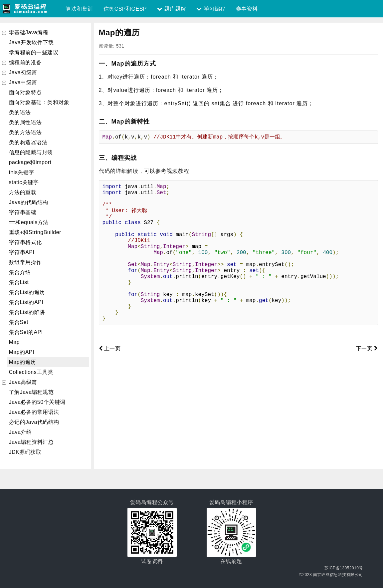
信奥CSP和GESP (125, 9)
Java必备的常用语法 (34, 412)
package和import (30, 162)
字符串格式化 (25, 242)
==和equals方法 (29, 222)
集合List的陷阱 (27, 312)
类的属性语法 (25, 122)
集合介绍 (20, 272)
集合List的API (26, 302)
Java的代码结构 (29, 202)
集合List (19, 282)
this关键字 (22, 172)
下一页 (367, 356)
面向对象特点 (25, 92)
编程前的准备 (25, 62)
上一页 (110, 356)
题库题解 (172, 9)
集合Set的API (26, 332)
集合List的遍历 (27, 292)
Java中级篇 (23, 82)
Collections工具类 (31, 372)
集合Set (19, 322)
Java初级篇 (23, 72)
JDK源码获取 (25, 452)
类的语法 (20, 112)
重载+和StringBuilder (35, 232)
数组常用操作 (25, 262)
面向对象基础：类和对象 (39, 102)
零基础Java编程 (29, 32)
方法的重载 (23, 192)
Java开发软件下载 (31, 42)
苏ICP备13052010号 (344, 568)
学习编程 (211, 9)
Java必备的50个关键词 (37, 402)
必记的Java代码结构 (34, 422)
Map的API (22, 352)
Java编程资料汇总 (31, 442)
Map (14, 342)
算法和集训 (79, 9)
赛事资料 (247, 9)
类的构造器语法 (28, 142)
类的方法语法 (25, 132)
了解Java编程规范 (31, 392)
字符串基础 (23, 212)
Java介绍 (20, 432)
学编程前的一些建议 (34, 52)
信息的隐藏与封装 (31, 152)
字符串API (22, 252)
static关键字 (24, 182)
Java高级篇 (23, 382)
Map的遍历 (23, 362)
